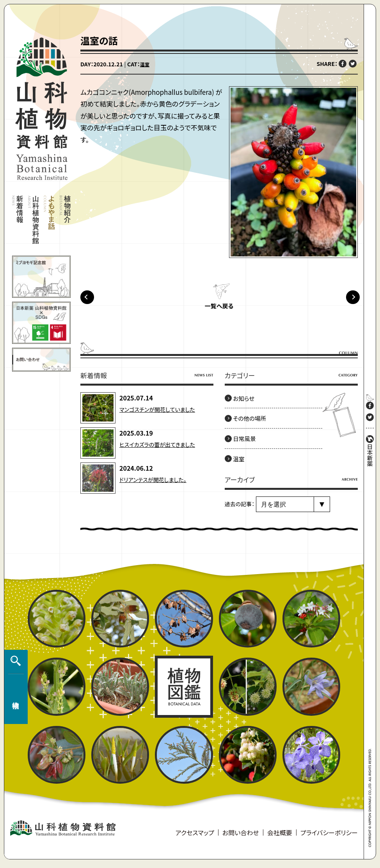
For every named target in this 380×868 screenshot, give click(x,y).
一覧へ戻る (219, 311)
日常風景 (248, 443)
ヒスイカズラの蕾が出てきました (162, 449)
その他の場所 (254, 423)
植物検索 (14, 692)
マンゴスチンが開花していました (162, 414)
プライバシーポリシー (329, 837)
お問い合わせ (241, 837)
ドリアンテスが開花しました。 (158, 484)
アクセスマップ (195, 837)
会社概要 (280, 837)
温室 (146, 64)
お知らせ (247, 403)
